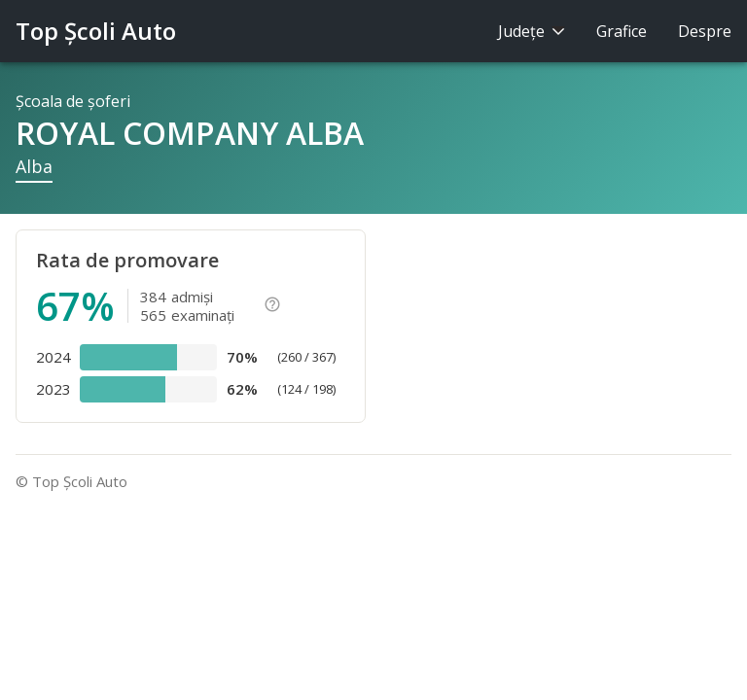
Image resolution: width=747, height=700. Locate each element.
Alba (34, 166)
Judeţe (532, 31)
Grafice (622, 31)
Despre (705, 31)
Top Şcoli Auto (96, 31)
